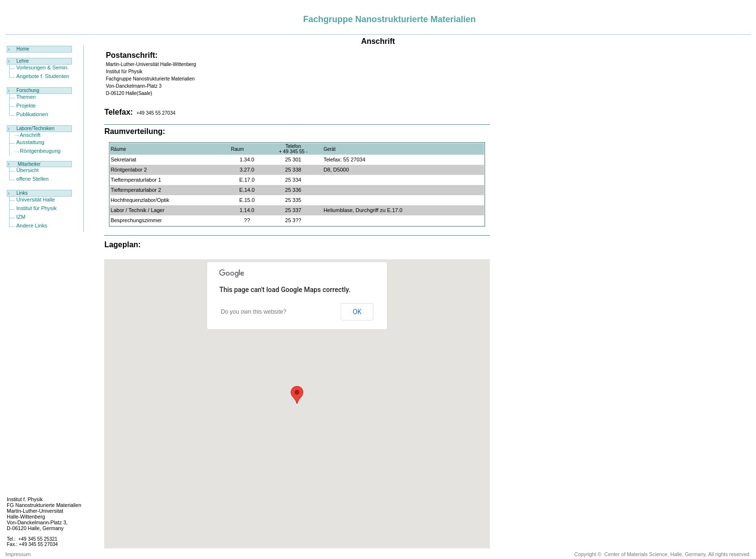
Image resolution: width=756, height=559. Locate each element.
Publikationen (32, 114)
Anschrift (30, 135)
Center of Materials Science (636, 554)
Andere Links (32, 226)
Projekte (26, 106)
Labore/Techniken (35, 128)
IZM (21, 217)
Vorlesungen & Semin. (43, 67)
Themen (26, 97)
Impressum (18, 554)
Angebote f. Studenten (43, 76)
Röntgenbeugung (40, 151)
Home (23, 49)
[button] (297, 395)
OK (357, 312)
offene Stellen (33, 179)
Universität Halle (36, 200)
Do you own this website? (254, 312)
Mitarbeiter (29, 164)
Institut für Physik (37, 208)
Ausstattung (30, 142)
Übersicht (27, 170)
